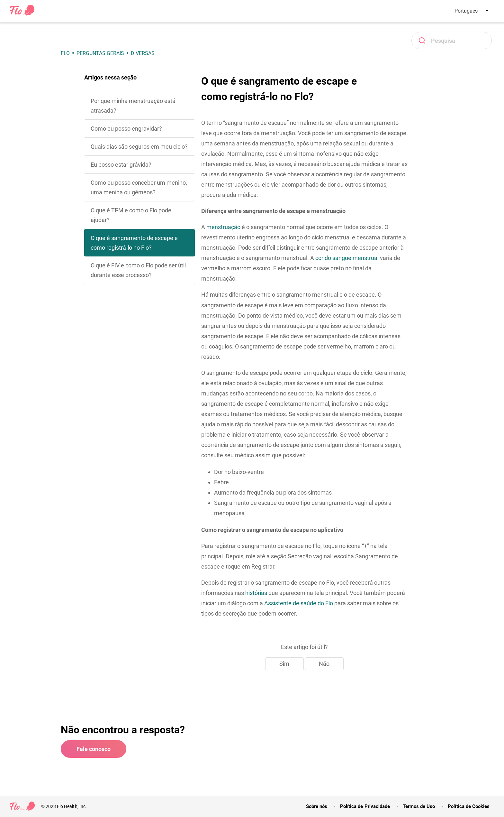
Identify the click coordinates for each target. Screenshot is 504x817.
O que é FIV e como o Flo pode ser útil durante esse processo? (138, 270)
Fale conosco (94, 749)
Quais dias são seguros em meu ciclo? (139, 147)
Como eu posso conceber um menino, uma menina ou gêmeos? (139, 187)
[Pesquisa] (452, 41)
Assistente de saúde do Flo (299, 603)
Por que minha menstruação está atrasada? (133, 106)
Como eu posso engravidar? (126, 129)
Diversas (143, 53)
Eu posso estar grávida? (121, 165)
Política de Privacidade (365, 806)
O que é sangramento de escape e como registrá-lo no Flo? (134, 243)
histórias (256, 593)
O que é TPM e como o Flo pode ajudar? (131, 215)
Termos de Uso (419, 806)
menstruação (223, 227)
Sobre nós (317, 806)
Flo (65, 53)
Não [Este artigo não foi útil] (324, 664)
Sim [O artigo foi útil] (284, 664)
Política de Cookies (469, 806)
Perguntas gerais (100, 53)
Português (471, 11)
